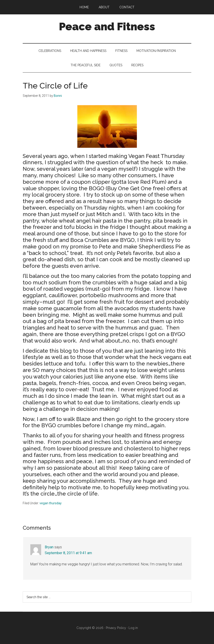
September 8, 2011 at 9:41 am (68, 553)
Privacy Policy (116, 628)
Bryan (49, 547)
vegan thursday (51, 503)
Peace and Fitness (107, 27)
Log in (133, 628)
